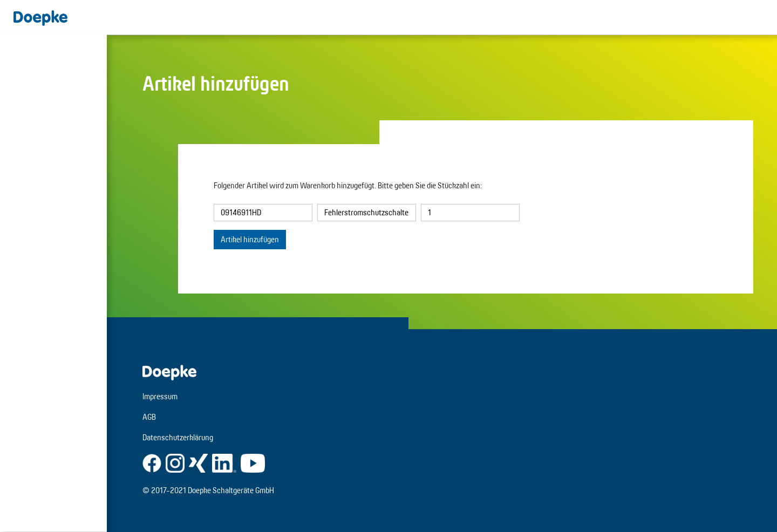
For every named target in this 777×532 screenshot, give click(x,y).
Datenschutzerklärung (178, 437)
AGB (149, 417)
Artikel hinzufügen (250, 239)
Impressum (160, 396)
